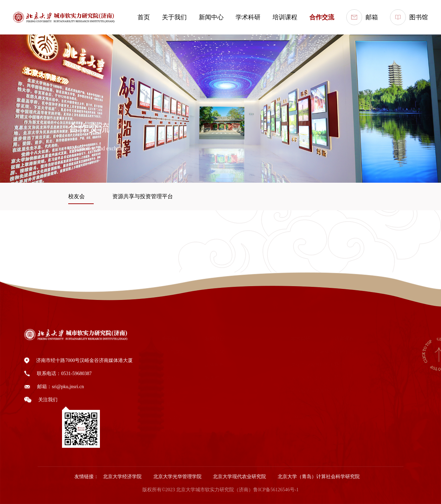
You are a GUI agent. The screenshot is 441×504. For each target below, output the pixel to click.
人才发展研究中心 (288, 378)
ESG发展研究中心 (287, 417)
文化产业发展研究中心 (293, 365)
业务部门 (162, 378)
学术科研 (248, 17)
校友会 (400, 352)
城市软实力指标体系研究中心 (300, 352)
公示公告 (162, 417)
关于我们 (174, 17)
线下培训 (338, 390)
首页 (144, 17)
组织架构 (162, 365)
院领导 (160, 404)
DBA (333, 364)
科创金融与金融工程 (290, 404)
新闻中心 (211, 17)
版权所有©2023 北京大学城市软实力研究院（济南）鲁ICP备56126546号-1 (220, 490)
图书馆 (409, 17)
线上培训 (338, 377)
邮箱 (362, 17)
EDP (332, 351)
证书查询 (338, 416)
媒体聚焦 (207, 365)
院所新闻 (207, 352)
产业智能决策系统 (288, 391)
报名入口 (338, 403)
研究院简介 (165, 352)
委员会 (160, 391)
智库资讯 (207, 378)
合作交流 (322, 17)
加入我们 (162, 430)
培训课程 (285, 17)
